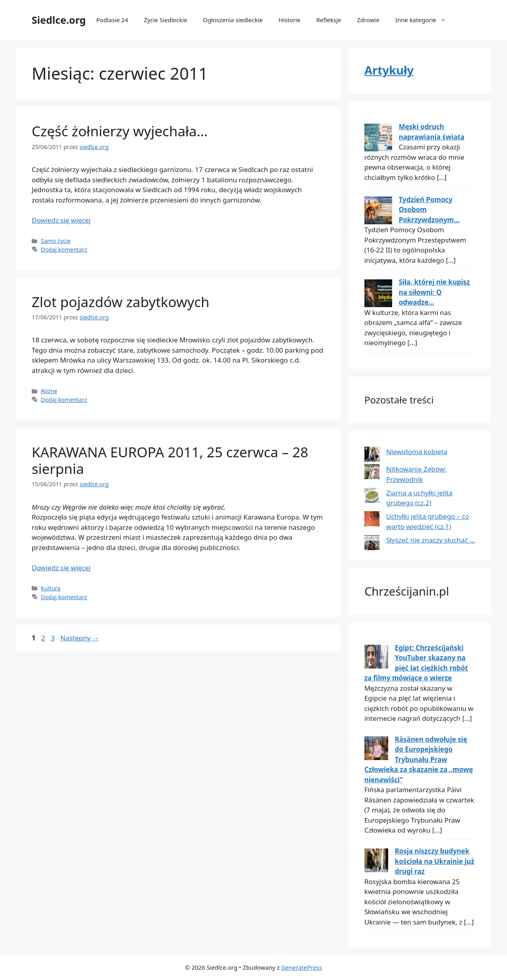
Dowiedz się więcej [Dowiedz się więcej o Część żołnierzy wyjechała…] (61, 220)
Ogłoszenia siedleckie (233, 20)
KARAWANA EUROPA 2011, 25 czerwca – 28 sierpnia (170, 460)
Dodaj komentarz (64, 249)
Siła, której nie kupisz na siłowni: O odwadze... (435, 292)
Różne (49, 391)
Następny (79, 638)
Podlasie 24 (112, 20)
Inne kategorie (425, 20)
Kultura (51, 588)
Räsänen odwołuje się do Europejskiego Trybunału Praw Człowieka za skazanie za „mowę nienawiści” (419, 759)
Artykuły (389, 70)
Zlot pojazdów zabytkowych (121, 302)
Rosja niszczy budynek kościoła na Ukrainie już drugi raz (435, 861)
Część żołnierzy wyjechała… (120, 131)
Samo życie (56, 241)
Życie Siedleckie (165, 20)
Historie (289, 20)
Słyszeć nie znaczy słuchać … (431, 540)
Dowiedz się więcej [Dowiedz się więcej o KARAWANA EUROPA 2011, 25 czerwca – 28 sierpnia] (61, 568)
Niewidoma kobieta (417, 452)
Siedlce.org (59, 20)
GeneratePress (302, 967)
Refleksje (329, 20)
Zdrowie (368, 20)
